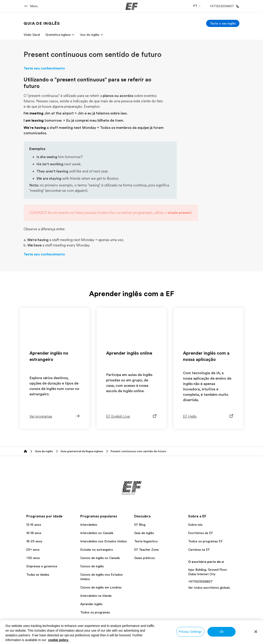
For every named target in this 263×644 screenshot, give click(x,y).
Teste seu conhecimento (44, 68)
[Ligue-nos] (224, 6)
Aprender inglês (91, 604)
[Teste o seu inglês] (223, 23)
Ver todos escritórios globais (209, 588)
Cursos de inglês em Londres (101, 587)
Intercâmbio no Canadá (97, 533)
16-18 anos (34, 533)
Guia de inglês (144, 533)
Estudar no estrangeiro (97, 550)
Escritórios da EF (201, 533)
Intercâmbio (89, 525)
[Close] (256, 632)
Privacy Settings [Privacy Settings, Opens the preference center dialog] (190, 632)
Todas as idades (38, 575)
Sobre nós (195, 525)
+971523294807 (200, 581)
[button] (32, 6)
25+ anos (33, 550)
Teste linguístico (146, 541)
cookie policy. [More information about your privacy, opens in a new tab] (58, 640)
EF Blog (140, 525)
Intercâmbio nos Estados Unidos (104, 541)
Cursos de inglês (92, 566)
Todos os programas (95, 612)
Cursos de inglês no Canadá (100, 558)
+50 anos (33, 558)
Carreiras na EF (199, 550)
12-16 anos (34, 525)
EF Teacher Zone (146, 550)
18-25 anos (34, 541)
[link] (42, 23)
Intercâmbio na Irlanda (96, 596)
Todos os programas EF (205, 541)
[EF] (132, 6)
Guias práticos (145, 558)
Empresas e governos (42, 566)
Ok (221, 632)
